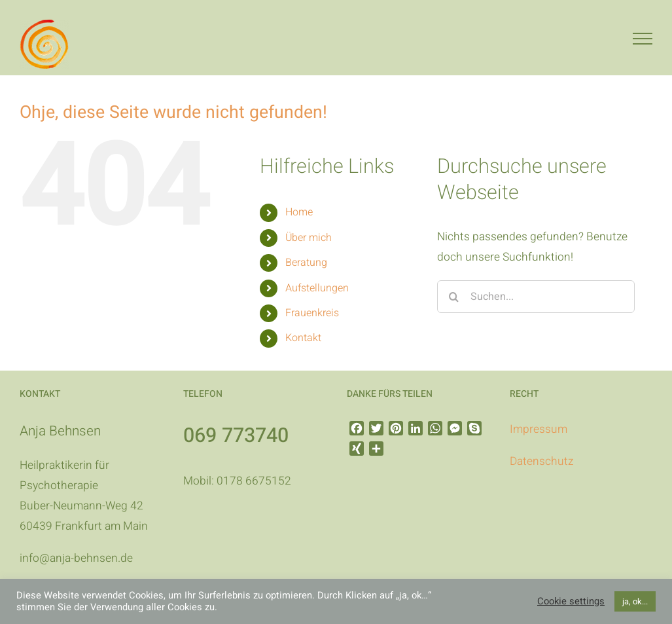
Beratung (306, 263)
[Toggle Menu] (643, 39)
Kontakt (303, 338)
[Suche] (453, 297)
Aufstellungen (317, 288)
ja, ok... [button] (635, 601)
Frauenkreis (312, 313)
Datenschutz (541, 461)
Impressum (539, 429)
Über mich (309, 238)
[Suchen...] (536, 297)
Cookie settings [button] (571, 602)
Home (299, 212)
